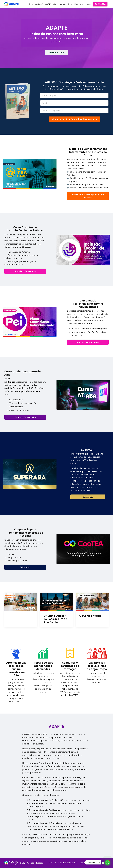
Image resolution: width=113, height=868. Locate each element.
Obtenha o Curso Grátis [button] (25, 271)
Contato (83, 863)
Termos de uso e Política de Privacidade (63, 863)
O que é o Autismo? (36, 4)
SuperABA (62, 4)
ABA (55, 4)
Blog (76, 4)
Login (89, 4)
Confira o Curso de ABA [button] (25, 417)
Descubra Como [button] (56, 52)
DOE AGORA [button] (100, 4)
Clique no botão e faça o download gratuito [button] (74, 119)
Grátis (70, 4)
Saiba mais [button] (88, 497)
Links (82, 4)
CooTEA (48, 4)
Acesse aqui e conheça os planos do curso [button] (88, 196)
